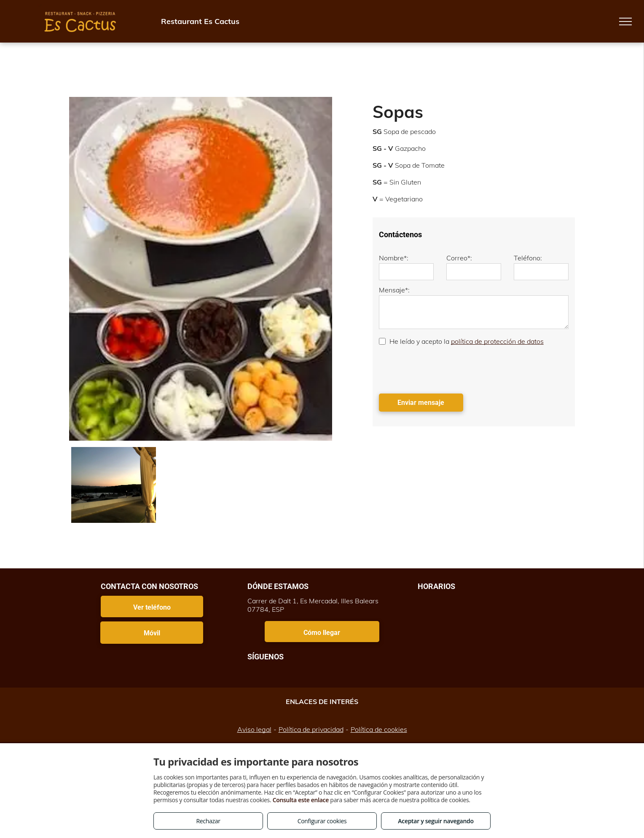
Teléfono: (528, 258)
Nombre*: (394, 258)
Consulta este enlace (301, 800)
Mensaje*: (394, 290)
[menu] (625, 21)
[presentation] (443, 369)
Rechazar (208, 821)
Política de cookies (379, 729)
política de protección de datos (497, 341)
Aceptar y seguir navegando (436, 821)
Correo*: (459, 258)
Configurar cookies (322, 821)
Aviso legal (254, 729)
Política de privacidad (311, 729)
